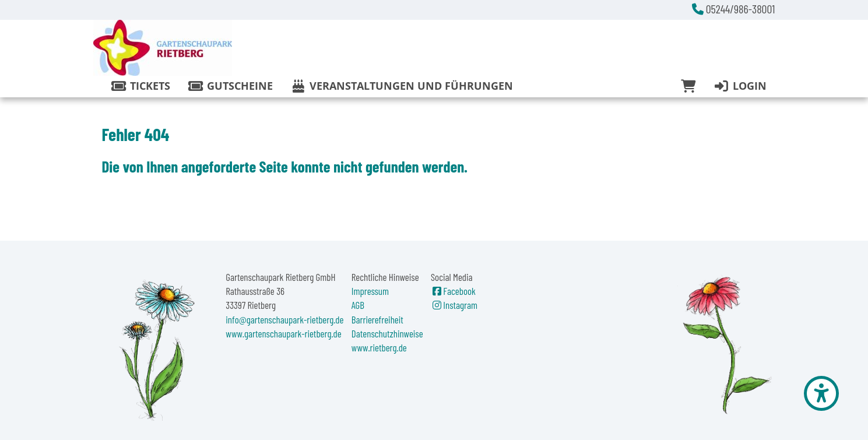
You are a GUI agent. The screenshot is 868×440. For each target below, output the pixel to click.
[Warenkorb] (688, 86)
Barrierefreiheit (377, 319)
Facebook (453, 291)
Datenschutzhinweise (387, 333)
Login (739, 86)
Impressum (370, 291)
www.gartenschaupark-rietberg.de (283, 333)
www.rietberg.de (379, 347)
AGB (358, 305)
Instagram (454, 305)
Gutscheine (230, 86)
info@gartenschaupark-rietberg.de (284, 319)
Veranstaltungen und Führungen (402, 86)
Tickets (140, 86)
